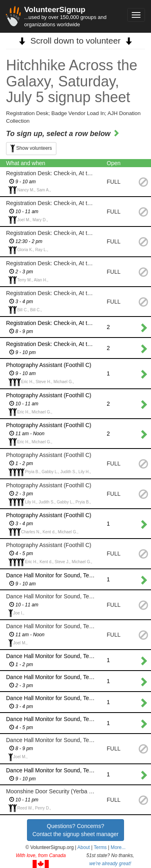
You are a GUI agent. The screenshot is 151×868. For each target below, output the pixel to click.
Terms (100, 847)
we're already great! (110, 864)
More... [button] (118, 847)
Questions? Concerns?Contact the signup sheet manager (75, 830)
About (84, 847)
